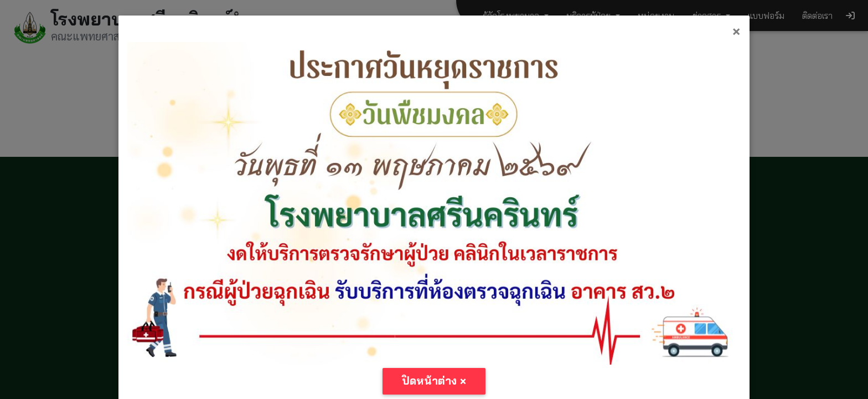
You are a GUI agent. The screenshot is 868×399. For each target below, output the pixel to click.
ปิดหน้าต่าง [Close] (434, 381)
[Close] (736, 31)
